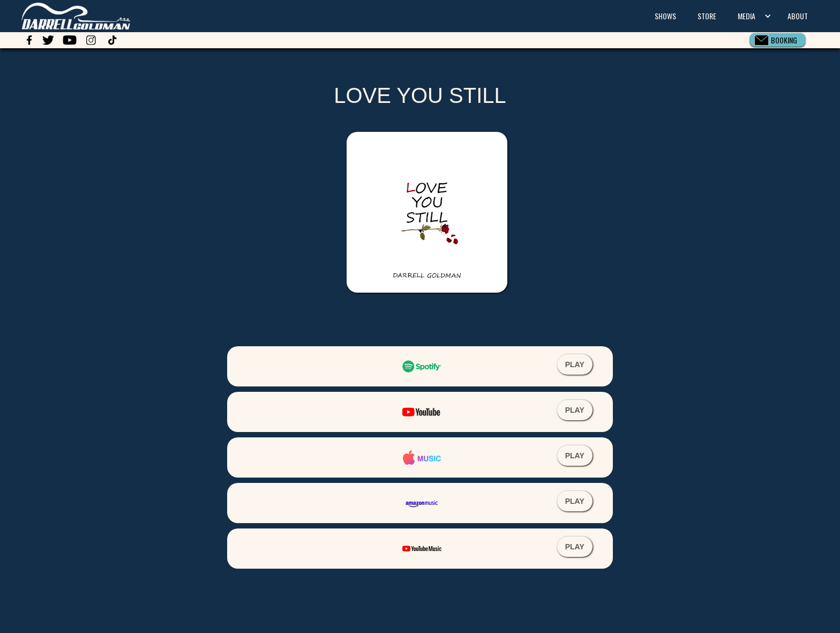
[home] (65, 15)
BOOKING (784, 40)
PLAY (575, 364)
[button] (752, 16)
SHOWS (665, 16)
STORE (707, 16)
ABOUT (798, 16)
